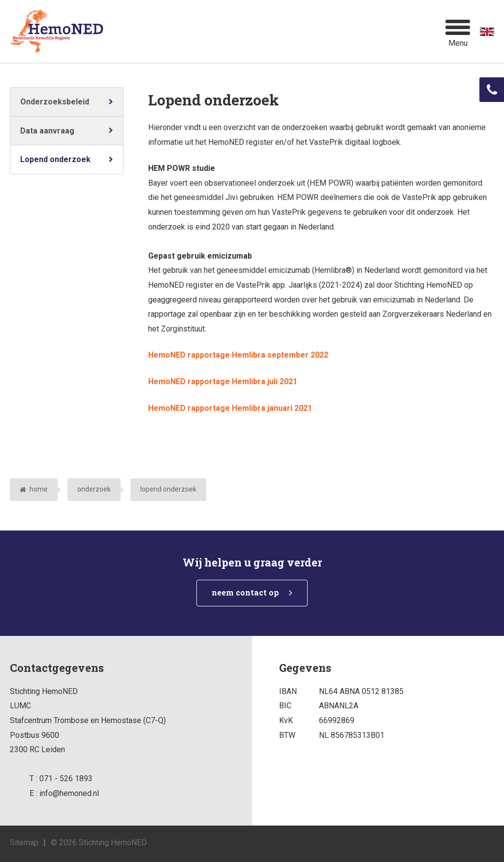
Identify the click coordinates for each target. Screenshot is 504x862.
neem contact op (245, 592)
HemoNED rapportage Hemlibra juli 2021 (223, 381)
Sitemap (24, 843)
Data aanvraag (47, 131)
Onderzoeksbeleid (55, 102)
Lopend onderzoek (55, 159)
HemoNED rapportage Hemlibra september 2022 (238, 355)
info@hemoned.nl (69, 793)
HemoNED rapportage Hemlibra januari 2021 (230, 408)
